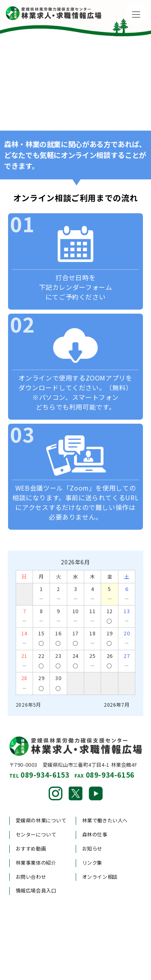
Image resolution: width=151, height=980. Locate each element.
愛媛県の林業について (41, 820)
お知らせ (92, 849)
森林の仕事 (95, 834)
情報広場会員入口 (36, 891)
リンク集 (92, 863)
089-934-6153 (45, 775)
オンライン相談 (100, 877)
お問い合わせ (31, 877)
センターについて (36, 834)
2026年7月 (117, 704)
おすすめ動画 (31, 849)
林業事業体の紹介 (36, 863)
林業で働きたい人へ (105, 820)
